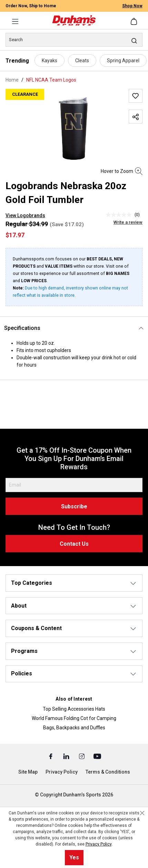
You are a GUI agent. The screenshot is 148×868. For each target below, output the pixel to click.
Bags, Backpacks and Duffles (74, 728)
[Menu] (15, 21)
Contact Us (74, 544)
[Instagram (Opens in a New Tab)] (82, 756)
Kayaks (50, 61)
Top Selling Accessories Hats (74, 709)
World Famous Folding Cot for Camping (74, 718)
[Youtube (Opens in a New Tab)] (97, 756)
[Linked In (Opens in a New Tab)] (67, 756)
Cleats (82, 61)
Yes (74, 857)
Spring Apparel (123, 61)
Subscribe (74, 506)
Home (12, 80)
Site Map (28, 772)
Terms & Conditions (108, 772)
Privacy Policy (62, 772)
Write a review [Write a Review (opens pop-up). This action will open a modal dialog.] (128, 222)
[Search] (74, 40)
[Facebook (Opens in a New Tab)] (51, 756)
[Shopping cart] (135, 21)
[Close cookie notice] (142, 813)
